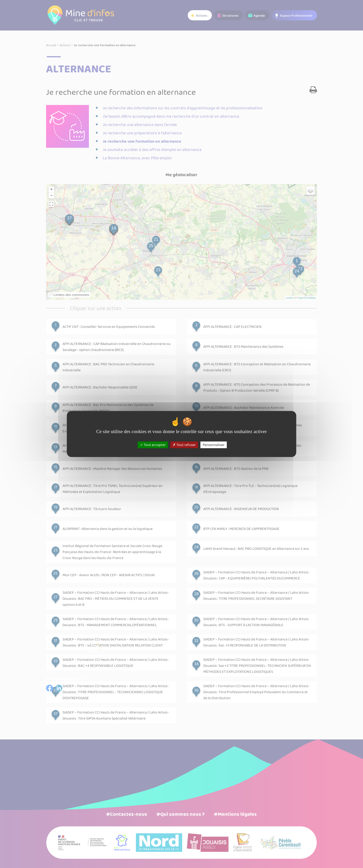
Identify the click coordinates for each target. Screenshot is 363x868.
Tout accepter (153, 445)
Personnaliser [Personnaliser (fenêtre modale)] (214, 445)
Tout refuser (184, 445)
